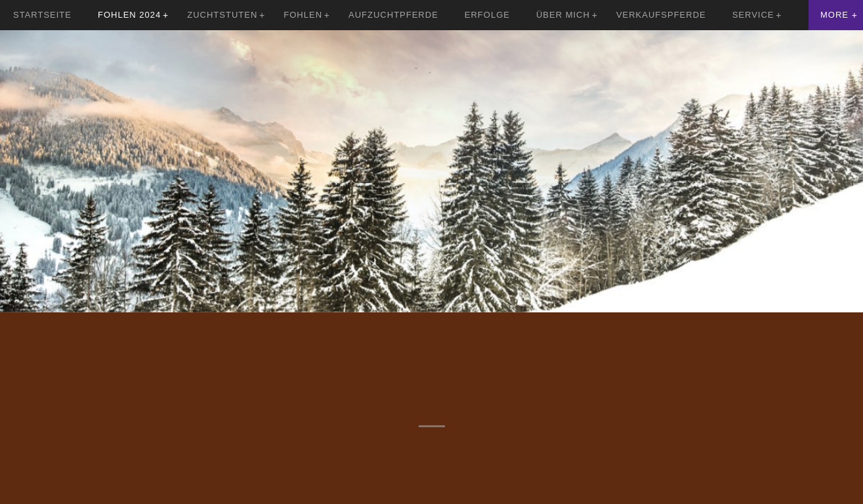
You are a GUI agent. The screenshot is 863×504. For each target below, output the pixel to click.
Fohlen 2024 (129, 15)
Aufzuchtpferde (393, 15)
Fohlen (303, 15)
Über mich (563, 15)
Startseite (42, 15)
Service (753, 15)
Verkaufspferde (661, 15)
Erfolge (487, 15)
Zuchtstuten (222, 15)
